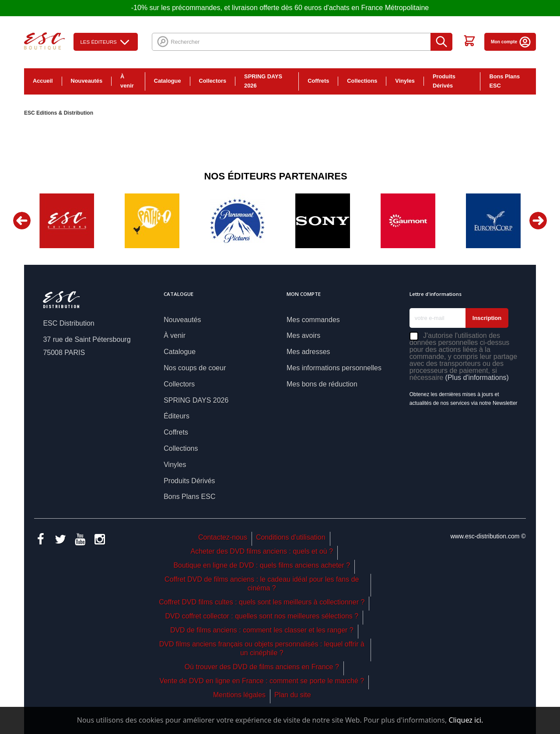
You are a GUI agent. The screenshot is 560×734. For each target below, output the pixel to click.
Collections (362, 81)
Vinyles (405, 81)
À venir (127, 81)
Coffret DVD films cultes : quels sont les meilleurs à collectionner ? (262, 602)
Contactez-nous (223, 537)
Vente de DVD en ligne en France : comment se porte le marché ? (262, 681)
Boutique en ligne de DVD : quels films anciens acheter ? (262, 565)
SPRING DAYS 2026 (263, 81)
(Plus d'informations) (477, 378)
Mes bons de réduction (322, 384)
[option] (67, 221)
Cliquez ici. (466, 720)
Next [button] (538, 221)
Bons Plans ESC (504, 81)
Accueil (43, 81)
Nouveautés (87, 81)
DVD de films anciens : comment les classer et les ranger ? (262, 630)
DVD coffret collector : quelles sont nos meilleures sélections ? (262, 616)
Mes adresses (308, 352)
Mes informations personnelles (334, 368)
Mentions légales (239, 695)
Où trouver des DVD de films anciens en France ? (262, 667)
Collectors (213, 81)
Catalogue (168, 81)
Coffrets (318, 81)
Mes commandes (313, 320)
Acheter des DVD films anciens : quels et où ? (262, 551)
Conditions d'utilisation (291, 537)
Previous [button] (22, 221)
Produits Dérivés (444, 81)
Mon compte (511, 42)
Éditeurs (177, 416)
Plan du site (293, 695)
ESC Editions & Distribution (59, 113)
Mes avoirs (303, 335)
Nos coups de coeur (195, 368)
